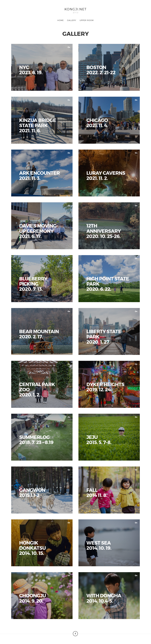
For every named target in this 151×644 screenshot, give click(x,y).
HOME (61, 20)
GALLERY (72, 20)
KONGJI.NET (75, 9)
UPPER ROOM (87, 20)
